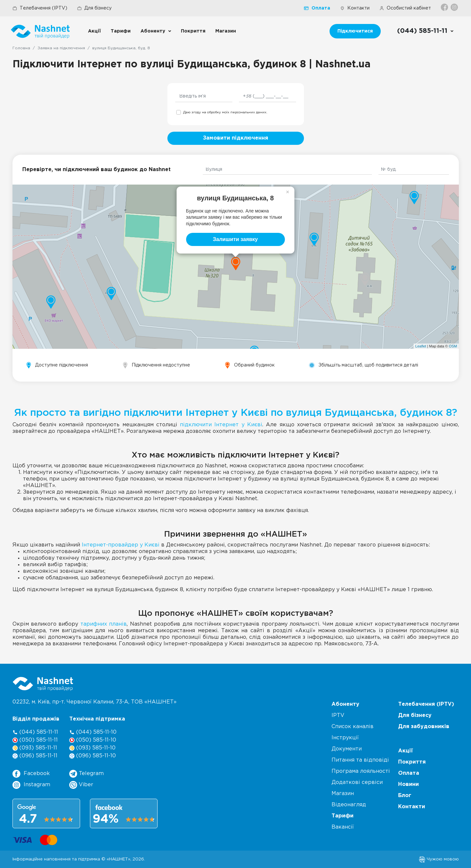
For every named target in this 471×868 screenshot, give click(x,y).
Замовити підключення (235, 138)
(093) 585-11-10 (92, 748)
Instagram (31, 785)
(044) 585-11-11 (35, 732)
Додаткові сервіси (357, 782)
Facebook (31, 774)
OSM (453, 346)
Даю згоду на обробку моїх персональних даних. (225, 112)
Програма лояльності (361, 771)
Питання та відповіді (360, 760)
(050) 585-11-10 (93, 740)
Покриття (193, 31)
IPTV (338, 715)
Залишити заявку (235, 239)
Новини (408, 784)
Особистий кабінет (405, 8)
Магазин (226, 31)
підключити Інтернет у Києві (221, 425)
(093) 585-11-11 (35, 748)
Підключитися (355, 31)
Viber (81, 785)
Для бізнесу (94, 8)
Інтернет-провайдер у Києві (121, 545)
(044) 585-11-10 (93, 732)
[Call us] (426, 31)
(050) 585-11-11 (35, 740)
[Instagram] (455, 7)
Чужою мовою (439, 859)
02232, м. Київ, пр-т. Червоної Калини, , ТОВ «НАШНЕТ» (95, 702)
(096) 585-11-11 (35, 756)
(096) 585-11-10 (93, 756)
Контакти (355, 8)
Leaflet (421, 346)
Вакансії (343, 827)
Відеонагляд (349, 805)
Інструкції (345, 738)
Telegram (86, 774)
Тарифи (121, 31)
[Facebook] (445, 7)
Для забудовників (424, 727)
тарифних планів (104, 624)
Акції (94, 31)
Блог (405, 796)
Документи (347, 749)
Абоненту (153, 31)
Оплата (317, 8)
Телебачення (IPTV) (40, 8)
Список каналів (353, 727)
